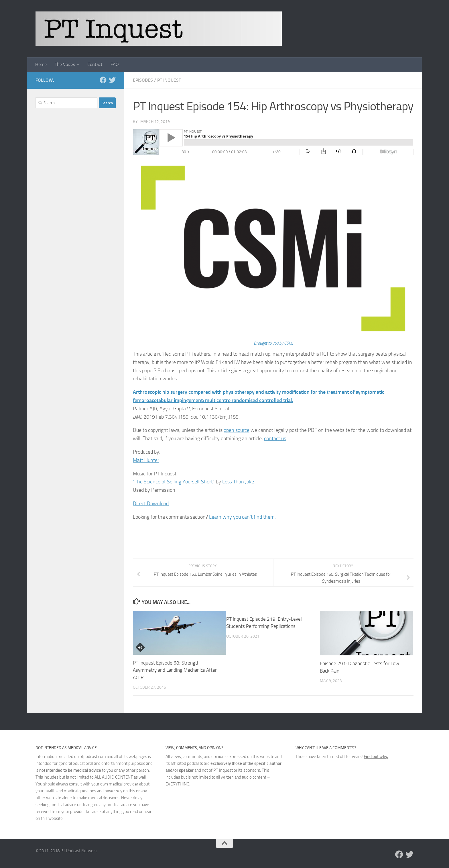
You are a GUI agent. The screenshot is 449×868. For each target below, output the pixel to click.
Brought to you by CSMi (273, 343)
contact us (275, 438)
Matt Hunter (146, 460)
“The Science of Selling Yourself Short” (174, 482)
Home (41, 64)
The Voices (65, 64)
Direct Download (151, 503)
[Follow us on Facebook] (103, 80)
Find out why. (376, 757)
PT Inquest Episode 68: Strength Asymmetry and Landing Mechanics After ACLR (175, 670)
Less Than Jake (238, 482)
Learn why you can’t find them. (242, 517)
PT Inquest (169, 80)
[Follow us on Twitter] (112, 80)
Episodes (143, 80)
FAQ (115, 64)
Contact (95, 64)
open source (237, 430)
